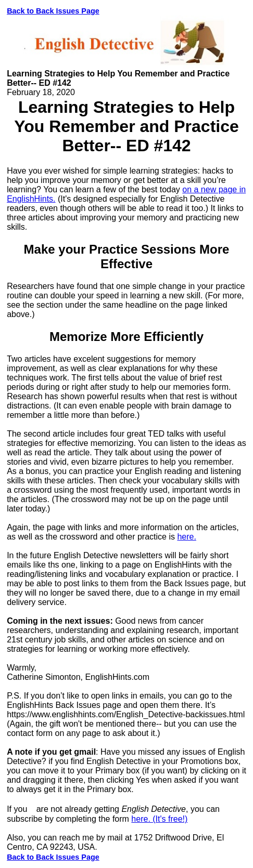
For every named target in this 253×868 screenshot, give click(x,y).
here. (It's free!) (159, 819)
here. (186, 537)
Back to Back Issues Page (53, 11)
